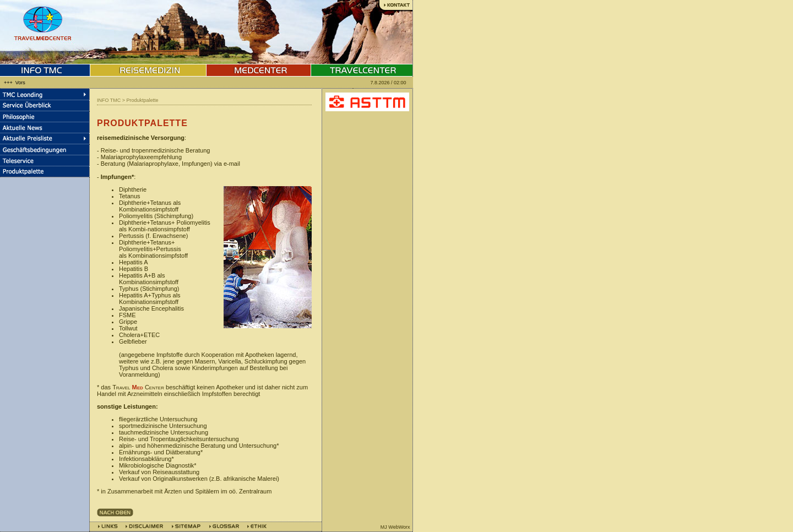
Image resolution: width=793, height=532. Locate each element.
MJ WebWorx (395, 527)
